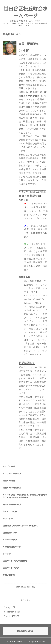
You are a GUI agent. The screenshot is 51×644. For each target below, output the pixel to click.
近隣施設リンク (10, 533)
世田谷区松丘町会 (19, 641)
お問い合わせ (9, 575)
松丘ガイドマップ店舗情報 (15, 561)
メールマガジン (10, 540)
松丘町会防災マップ (12, 504)
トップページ (9, 466)
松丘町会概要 (9, 481)
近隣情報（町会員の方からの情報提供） (21, 526)
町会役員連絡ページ (12, 547)
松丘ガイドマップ (11, 568)
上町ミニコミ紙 (10, 511)
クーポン (7, 554)
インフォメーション (12, 474)
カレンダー (8, 519)
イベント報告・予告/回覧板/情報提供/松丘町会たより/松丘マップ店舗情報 (25, 496)
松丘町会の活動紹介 (12, 488)
